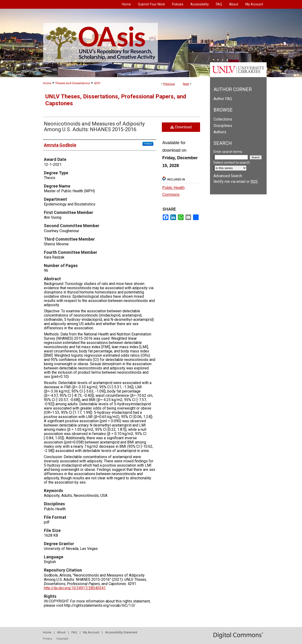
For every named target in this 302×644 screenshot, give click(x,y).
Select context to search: (232, 163)
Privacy (47, 639)
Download (181, 127)
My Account (91, 632)
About (61, 632)
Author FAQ (223, 99)
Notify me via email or (236, 182)
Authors (220, 132)
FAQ (74, 632)
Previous (169, 84)
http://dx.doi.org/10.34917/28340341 (75, 588)
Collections (223, 119)
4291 (97, 83)
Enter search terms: (228, 152)
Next (186, 84)
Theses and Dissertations (73, 83)
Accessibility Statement (121, 632)
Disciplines (223, 126)
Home (47, 83)
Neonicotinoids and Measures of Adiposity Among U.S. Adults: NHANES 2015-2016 (94, 127)
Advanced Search (228, 176)
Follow (148, 144)
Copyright (62, 639)
